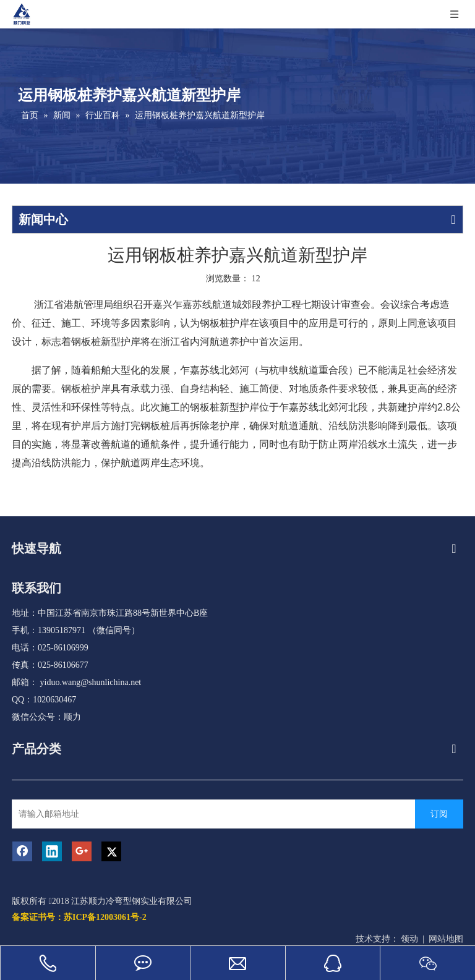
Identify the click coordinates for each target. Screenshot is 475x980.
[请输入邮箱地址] (215, 814)
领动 (409, 939)
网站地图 (446, 939)
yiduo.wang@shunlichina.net (91, 682)
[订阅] (439, 814)
